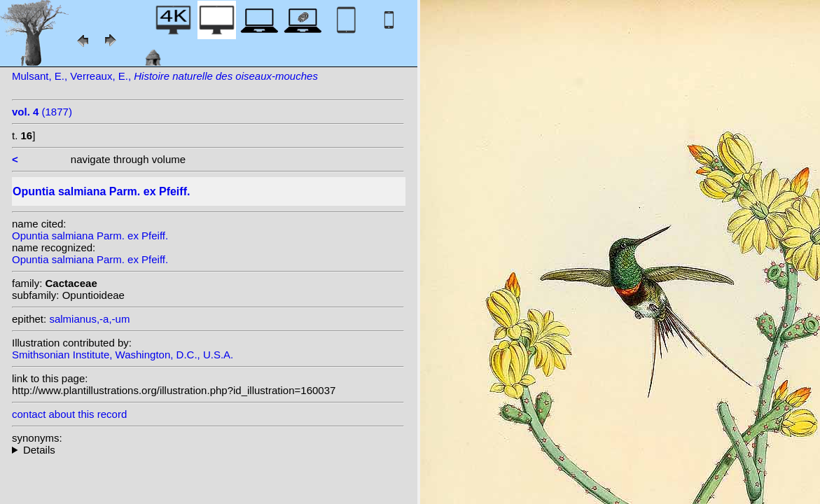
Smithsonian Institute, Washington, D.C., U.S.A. (123, 355)
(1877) (42, 112)
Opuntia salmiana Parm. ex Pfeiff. (90, 236)
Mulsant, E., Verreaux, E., (165, 76)
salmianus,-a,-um (89, 319)
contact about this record (69, 414)
